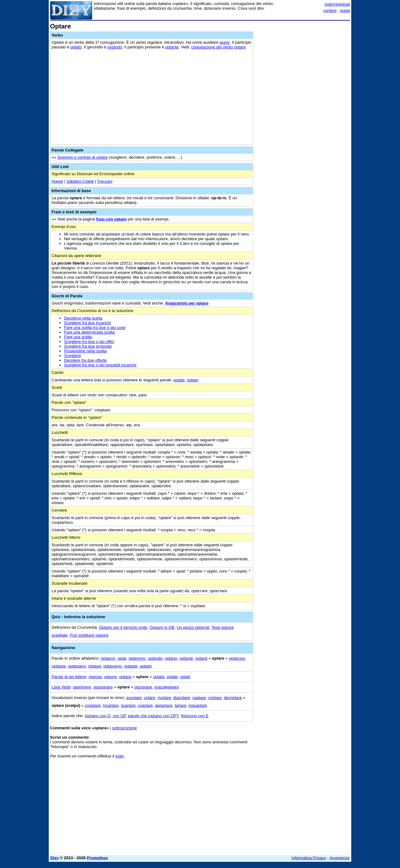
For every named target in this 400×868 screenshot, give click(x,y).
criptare (215, 698)
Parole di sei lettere (69, 677)
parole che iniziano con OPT (153, 716)
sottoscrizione (124, 728)
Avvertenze (340, 858)
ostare (192, 380)
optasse (59, 666)
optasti (146, 666)
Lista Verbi (61, 687)
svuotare (134, 698)
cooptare (93, 705)
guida (345, 10)
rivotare (164, 698)
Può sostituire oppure (89, 635)
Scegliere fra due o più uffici (89, 342)
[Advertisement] (303, 117)
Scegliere (72, 356)
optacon (108, 658)
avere (225, 42)
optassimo (113, 666)
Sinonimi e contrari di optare (82, 157)
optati (185, 677)
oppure (110, 677)
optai (122, 658)
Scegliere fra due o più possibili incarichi (100, 365)
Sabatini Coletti (80, 181)
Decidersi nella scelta (83, 318)
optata (159, 677)
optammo (137, 658)
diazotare (182, 698)
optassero (77, 666)
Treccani (105, 181)
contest (330, 10)
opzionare (143, 687)
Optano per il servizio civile (123, 627)
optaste (131, 666)
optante (172, 47)
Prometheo (97, 858)
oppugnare (103, 687)
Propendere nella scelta (85, 351)
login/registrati (337, 4)
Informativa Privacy (309, 858)
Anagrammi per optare (187, 303)
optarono (237, 658)
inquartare (198, 705)
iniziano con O (97, 716)
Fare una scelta (78, 337)
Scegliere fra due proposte (88, 346)
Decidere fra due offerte (85, 360)
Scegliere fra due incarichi (87, 323)
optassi (95, 666)
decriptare (233, 698)
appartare (164, 705)
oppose (95, 677)
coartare (145, 705)
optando (115, 47)
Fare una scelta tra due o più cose (95, 327)
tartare (181, 705)
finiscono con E (195, 716)
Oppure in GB (162, 627)
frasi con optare (111, 219)
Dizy (55, 858)
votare (150, 698)
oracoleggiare (167, 687)
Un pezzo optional (193, 627)
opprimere (82, 687)
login (120, 756)
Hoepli (57, 181)
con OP (119, 716)
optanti (201, 658)
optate (179, 380)
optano (171, 658)
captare (199, 698)
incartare (111, 705)
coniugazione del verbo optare (218, 47)
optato (76, 47)
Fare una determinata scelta (89, 332)
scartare (128, 705)
